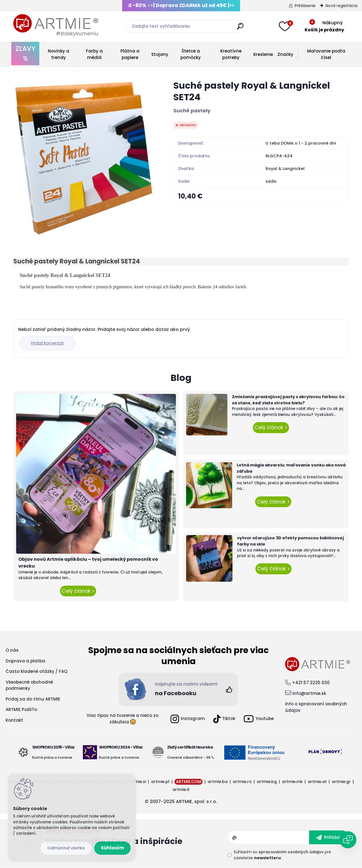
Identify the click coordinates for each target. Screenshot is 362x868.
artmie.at (317, 782)
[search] (240, 28)
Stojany (160, 54)
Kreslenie (263, 54)
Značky (285, 54)
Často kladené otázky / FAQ (36, 671)
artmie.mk (292, 782)
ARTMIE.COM (188, 782)
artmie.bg (267, 782)
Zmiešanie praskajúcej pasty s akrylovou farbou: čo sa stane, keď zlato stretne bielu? (288, 400)
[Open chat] (348, 840)
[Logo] (56, 25)
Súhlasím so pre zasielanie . (282, 855)
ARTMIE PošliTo (21, 709)
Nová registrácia (341, 6)
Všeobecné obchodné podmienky (29, 685)
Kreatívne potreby (231, 54)
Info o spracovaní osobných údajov (316, 707)
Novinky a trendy (59, 54)
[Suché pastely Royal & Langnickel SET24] (84, 158)
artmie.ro (242, 782)
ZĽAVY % (25, 54)
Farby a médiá (94, 54)
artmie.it (181, 790)
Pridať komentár (48, 343)
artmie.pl (160, 782)
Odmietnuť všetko (66, 848)
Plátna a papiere (130, 54)
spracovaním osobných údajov (291, 852)
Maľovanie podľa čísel (326, 54)
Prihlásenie (305, 6)
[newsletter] (329, 837)
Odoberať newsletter (137, 838)
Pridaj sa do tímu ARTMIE (33, 699)
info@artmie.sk (309, 693)
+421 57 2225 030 (311, 683)
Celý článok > (78, 591)
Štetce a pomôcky (191, 54)
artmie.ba (218, 782)
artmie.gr (341, 782)
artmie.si (137, 782)
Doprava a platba (25, 661)
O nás (12, 650)
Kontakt (14, 720)
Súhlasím (112, 848)
